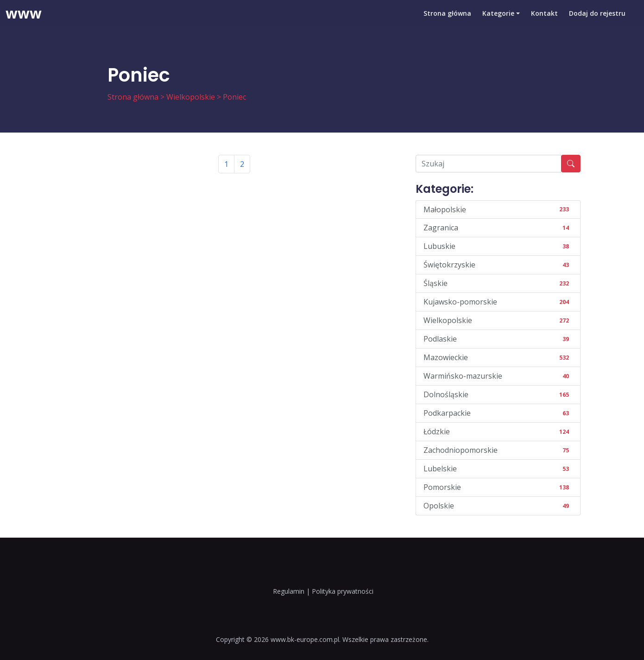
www (24, 21)
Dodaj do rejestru (597, 21)
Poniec (234, 97)
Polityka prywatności (343, 591)
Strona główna (447, 21)
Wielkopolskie (191, 97)
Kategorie (498, 21)
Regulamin (289, 591)
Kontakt (544, 21)
